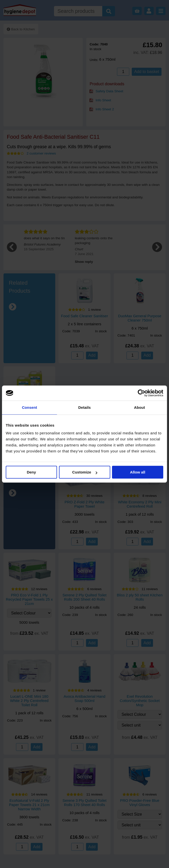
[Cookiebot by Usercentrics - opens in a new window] (141, 393)
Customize (85, 472)
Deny (31, 472)
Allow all (138, 472)
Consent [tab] (30, 407)
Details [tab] (84, 407)
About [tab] (139, 407)
